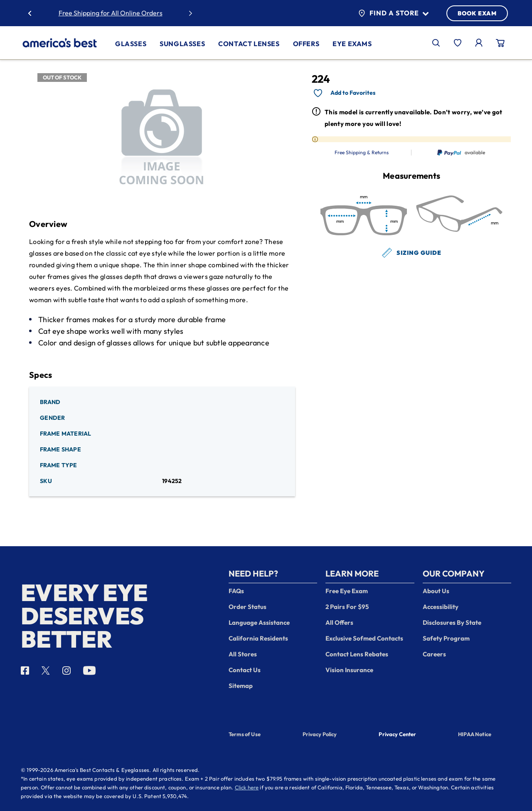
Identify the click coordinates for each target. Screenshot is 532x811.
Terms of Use (245, 734)
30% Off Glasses (135, 13)
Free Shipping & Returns (362, 153)
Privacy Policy (320, 734)
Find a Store (393, 13)
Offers (306, 44)
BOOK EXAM (477, 13)
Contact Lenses (249, 44)
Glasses (131, 44)
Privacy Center (397, 735)
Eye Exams (352, 44)
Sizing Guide (412, 253)
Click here (247, 787)
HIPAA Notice (475, 734)
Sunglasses (182, 44)
